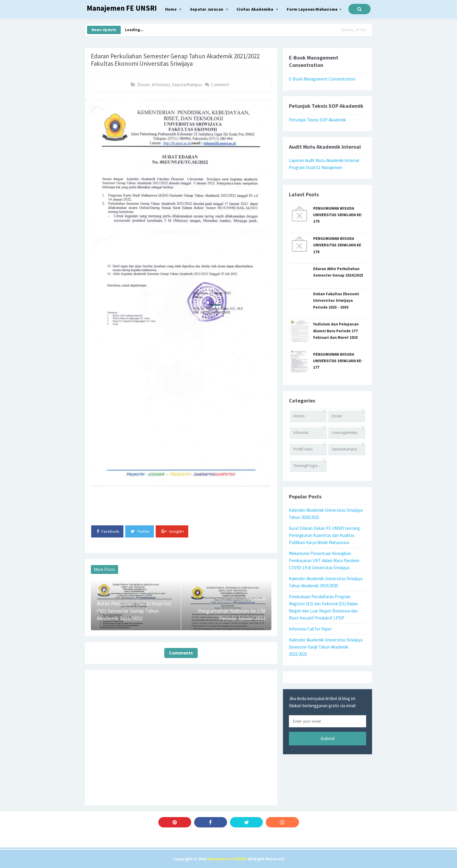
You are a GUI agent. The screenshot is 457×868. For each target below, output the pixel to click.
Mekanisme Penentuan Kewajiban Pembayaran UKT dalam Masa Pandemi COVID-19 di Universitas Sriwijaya (324, 560)
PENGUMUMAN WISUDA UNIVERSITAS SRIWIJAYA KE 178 (337, 245)
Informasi (161, 85)
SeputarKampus (187, 85)
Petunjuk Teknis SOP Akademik (317, 120)
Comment (220, 85)
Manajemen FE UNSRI (227, 859)
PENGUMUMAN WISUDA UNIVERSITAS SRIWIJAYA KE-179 (338, 215)
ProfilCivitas (303, 449)
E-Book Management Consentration (322, 79)
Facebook (108, 531)
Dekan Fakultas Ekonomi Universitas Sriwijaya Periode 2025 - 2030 (336, 301)
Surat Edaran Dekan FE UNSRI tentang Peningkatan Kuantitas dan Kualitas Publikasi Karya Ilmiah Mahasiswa (324, 535)
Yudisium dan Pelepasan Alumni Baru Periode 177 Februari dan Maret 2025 (336, 331)
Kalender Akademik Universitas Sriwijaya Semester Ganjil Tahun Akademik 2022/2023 (326, 647)
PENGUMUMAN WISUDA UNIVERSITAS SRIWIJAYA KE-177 (338, 361)
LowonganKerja (345, 433)
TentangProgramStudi (310, 466)
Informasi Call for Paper (310, 629)
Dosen (144, 85)
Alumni (299, 416)
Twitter (140, 531)
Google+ (173, 531)
